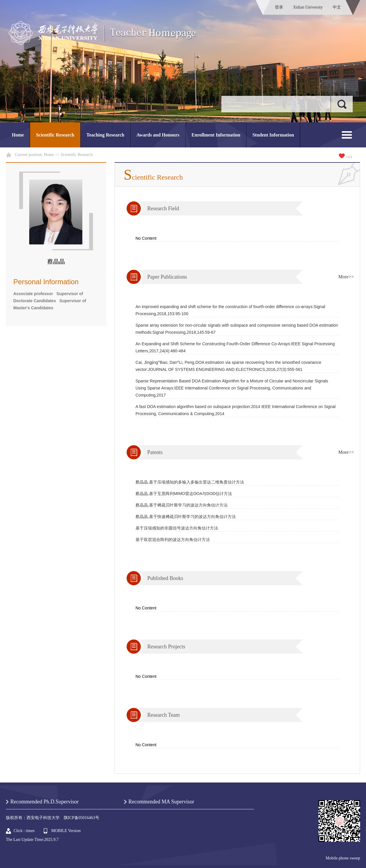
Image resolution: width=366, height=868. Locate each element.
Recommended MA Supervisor (161, 802)
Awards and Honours (158, 135)
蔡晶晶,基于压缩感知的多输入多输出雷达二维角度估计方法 (190, 482)
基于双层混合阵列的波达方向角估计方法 (173, 540)
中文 (337, 7)
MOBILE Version (66, 831)
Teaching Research (105, 135)
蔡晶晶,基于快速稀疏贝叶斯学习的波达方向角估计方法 (186, 517)
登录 (279, 7)
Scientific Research (55, 135)
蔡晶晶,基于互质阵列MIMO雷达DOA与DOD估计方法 (184, 494)
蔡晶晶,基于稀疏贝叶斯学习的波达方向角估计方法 (182, 505)
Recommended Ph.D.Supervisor (44, 802)
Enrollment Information (216, 135)
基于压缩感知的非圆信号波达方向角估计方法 (177, 528)
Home (18, 135)
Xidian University (308, 7)
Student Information (273, 135)
